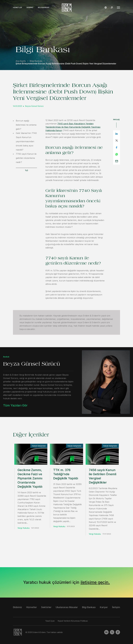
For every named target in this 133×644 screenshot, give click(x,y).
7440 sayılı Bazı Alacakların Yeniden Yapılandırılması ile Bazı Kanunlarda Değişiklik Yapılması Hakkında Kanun (73, 127)
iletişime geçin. (95, 582)
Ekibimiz (30, 8)
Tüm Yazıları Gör (15, 405)
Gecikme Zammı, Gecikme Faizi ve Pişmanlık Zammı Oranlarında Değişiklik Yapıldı (30, 478)
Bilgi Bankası (44, 8)
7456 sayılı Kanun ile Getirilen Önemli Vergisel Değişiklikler (103, 476)
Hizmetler (17, 8)
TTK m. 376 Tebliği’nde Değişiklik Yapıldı (66, 474)
